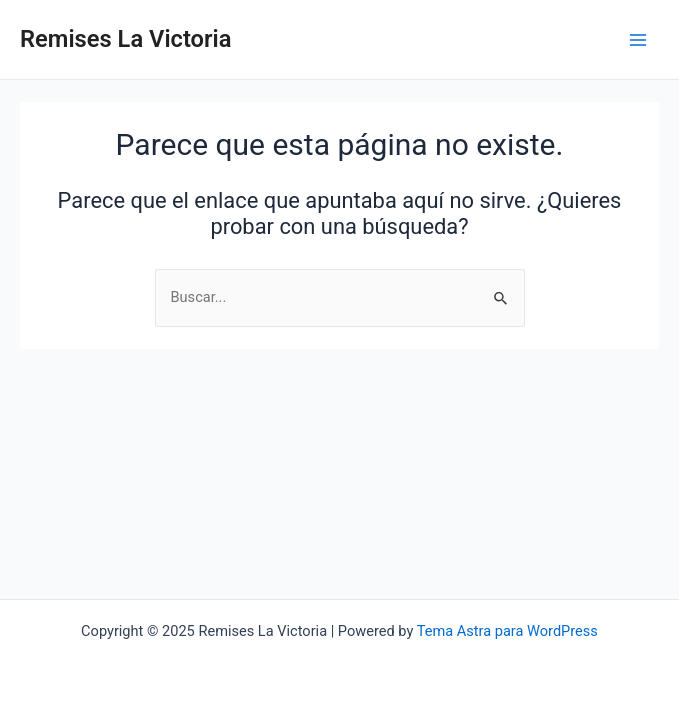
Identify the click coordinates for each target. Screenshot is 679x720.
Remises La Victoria (125, 39)
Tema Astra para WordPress (507, 631)
